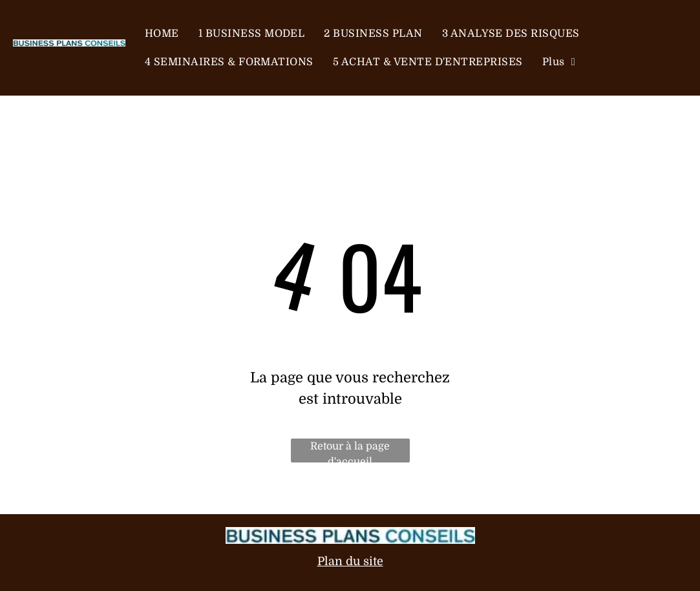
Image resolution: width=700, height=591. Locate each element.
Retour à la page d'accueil (350, 451)
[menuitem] (162, 34)
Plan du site (350, 561)
